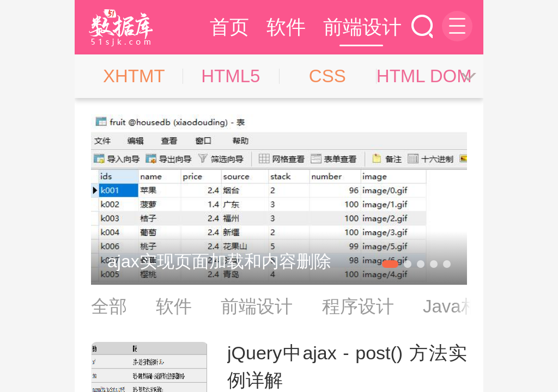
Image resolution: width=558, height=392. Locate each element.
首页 (229, 27)
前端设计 (362, 27)
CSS (327, 76)
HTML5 (231, 76)
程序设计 (358, 306)
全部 (109, 306)
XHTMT (134, 76)
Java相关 (460, 306)
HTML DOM (424, 76)
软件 (286, 27)
